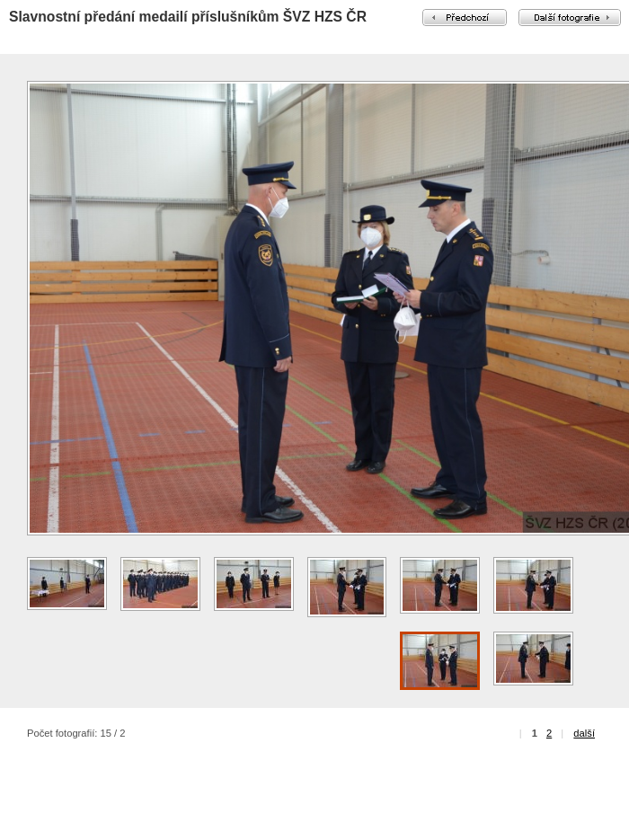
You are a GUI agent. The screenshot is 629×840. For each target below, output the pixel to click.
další (584, 733)
